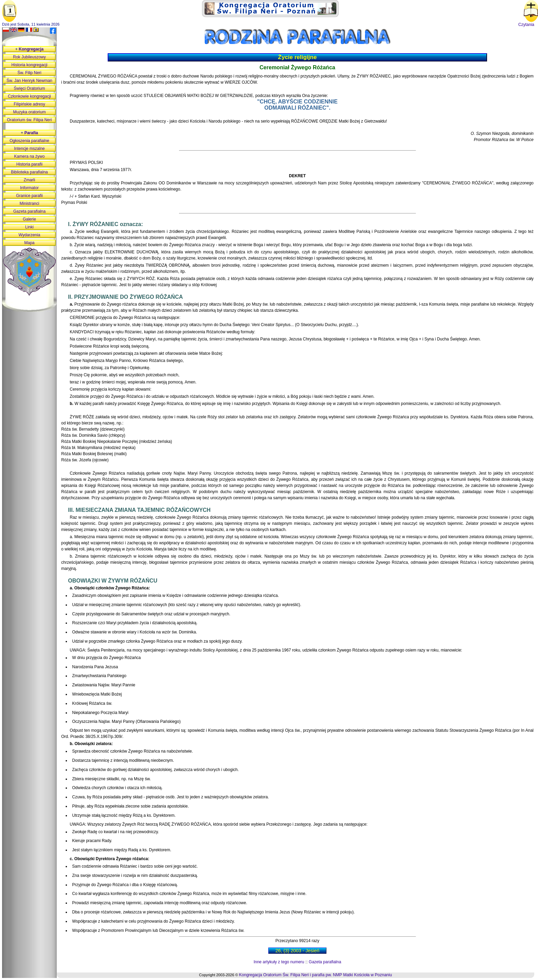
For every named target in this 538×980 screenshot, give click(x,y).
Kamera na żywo (29, 156)
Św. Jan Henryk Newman (29, 81)
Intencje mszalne (29, 149)
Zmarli (29, 180)
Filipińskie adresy (29, 104)
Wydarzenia (29, 235)
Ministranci (29, 204)
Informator (30, 188)
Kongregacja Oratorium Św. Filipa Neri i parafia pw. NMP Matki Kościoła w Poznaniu (315, 975)
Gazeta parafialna (325, 962)
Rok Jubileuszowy (29, 57)
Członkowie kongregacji (29, 96)
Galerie (30, 219)
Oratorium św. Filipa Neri (29, 120)
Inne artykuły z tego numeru (279, 962)
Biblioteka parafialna (29, 172)
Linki (30, 227)
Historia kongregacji (29, 65)
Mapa (29, 243)
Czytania (526, 25)
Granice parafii (29, 196)
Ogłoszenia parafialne (29, 141)
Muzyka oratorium (29, 112)
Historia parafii (30, 164)
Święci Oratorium (29, 88)
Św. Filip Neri (29, 73)
